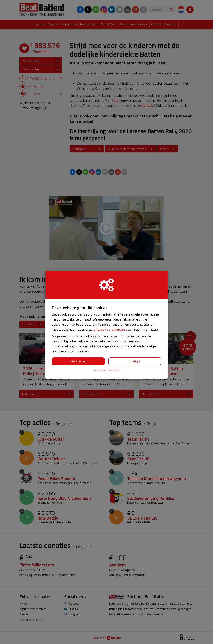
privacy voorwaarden (109, 329)
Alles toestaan (78, 361)
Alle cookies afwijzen (107, 370)
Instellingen (135, 361)
